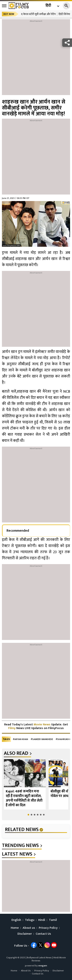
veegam (43, 966)
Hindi (42, 920)
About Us (26, 971)
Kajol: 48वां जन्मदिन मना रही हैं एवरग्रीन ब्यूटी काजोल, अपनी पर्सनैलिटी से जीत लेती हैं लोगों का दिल (24, 798)
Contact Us (43, 934)
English (16, 920)
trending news (20, 846)
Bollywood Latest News (40, 958)
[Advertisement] (36, 59)
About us (29, 928)
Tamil (53, 920)
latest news (17, 854)
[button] (28, 815)
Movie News (42, 725)
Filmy (12, 728)
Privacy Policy (48, 928)
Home (15, 928)
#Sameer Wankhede (42, 739)
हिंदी (48, 6)
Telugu (30, 920)
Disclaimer (25, 934)
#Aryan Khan (20, 739)
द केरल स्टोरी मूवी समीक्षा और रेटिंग (38, 14)
